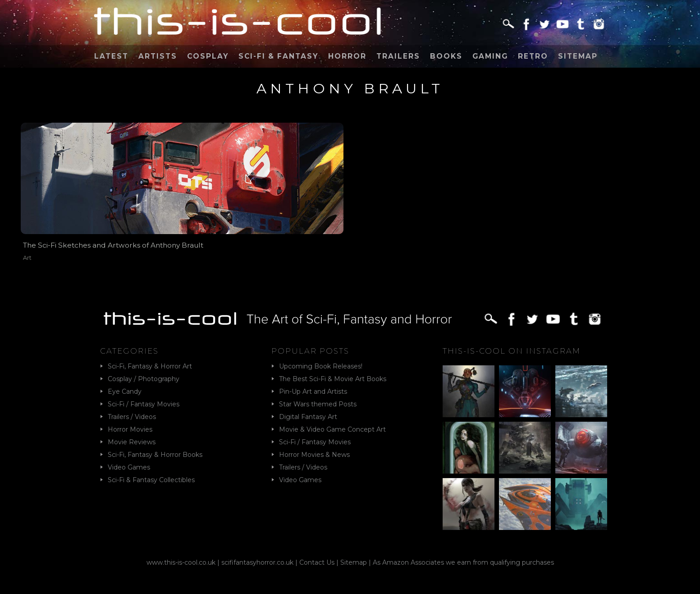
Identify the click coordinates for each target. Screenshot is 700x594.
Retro (533, 56)
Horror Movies (130, 429)
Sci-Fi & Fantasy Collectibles (151, 480)
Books (446, 56)
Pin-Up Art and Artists (313, 391)
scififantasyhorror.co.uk (257, 562)
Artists (158, 56)
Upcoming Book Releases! (321, 366)
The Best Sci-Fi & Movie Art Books (333, 379)
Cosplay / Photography (144, 379)
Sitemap (578, 56)
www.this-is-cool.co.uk (181, 562)
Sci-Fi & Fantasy (278, 56)
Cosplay (208, 56)
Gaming (490, 56)
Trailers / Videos (132, 417)
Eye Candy (125, 391)
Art (27, 258)
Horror (347, 56)
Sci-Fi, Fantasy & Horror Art (150, 366)
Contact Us (317, 562)
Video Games (129, 467)
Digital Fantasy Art (308, 417)
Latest (111, 56)
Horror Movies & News (314, 455)
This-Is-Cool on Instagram (512, 351)
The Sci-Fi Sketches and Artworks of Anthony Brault (113, 245)
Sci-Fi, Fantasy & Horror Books (155, 455)
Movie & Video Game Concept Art (332, 429)
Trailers (398, 56)
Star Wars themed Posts (318, 404)
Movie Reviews (132, 442)
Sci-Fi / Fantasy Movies (144, 404)
